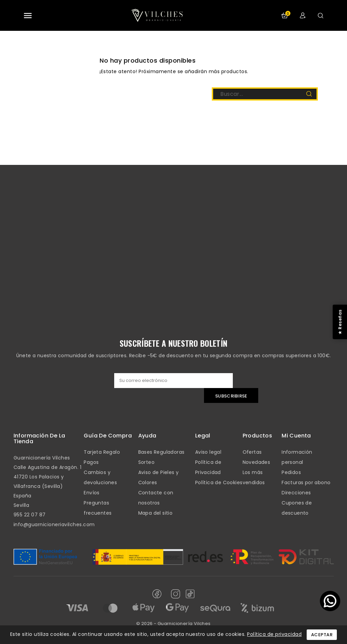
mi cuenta (296, 436)
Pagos (91, 462)
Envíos (91, 493)
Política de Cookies (219, 482)
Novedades (257, 462)
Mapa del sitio (156, 513)
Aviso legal (208, 452)
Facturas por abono (306, 482)
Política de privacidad (274, 634)
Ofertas (252, 452)
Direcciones (296, 493)
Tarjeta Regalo (102, 452)
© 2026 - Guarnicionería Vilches (173, 624)
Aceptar (322, 635)
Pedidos (291, 472)
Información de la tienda (39, 439)
